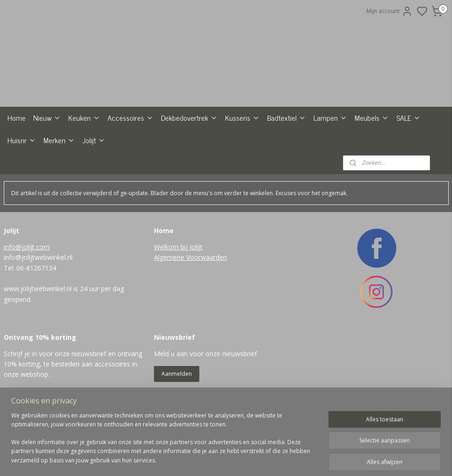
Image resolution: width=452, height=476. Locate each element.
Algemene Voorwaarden (190, 297)
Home (17, 157)
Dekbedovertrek (189, 157)
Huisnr (22, 179)
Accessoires (131, 157)
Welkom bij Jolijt (178, 286)
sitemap (245, 459)
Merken (59, 179)
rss (265, 459)
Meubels (372, 157)
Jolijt (94, 179)
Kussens (242, 157)
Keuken (84, 157)
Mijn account (390, 11)
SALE (408, 157)
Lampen (330, 157)
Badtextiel (287, 157)
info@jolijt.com (27, 286)
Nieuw (47, 157)
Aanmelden (177, 413)
